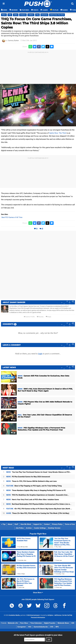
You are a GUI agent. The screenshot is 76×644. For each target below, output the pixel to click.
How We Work (26, 524)
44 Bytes (50, 615)
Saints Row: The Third (58, 133)
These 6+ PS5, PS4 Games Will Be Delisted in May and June (31, 481)
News (4, 15)
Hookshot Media (14, 615)
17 (13, 381)
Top (3, 524)
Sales (16, 15)
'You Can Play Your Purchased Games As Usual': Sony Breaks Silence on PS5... (39, 472)
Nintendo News (63, 623)
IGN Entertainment (33, 615)
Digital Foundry (50, 623)
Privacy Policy (57, 524)
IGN (73, 623)
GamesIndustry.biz (41, 627)
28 (13, 433)
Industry (23, 15)
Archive (29, 528)
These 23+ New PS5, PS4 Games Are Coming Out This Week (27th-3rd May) (38, 513)
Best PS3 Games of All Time (12, 217)
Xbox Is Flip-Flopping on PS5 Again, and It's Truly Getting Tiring (34, 486)
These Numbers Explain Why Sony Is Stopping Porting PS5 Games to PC (36, 490)
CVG (52, 627)
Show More (38, 593)
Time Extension (36, 623)
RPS (57, 627)
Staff (16, 524)
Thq (37, 15)
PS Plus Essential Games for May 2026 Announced (28, 477)
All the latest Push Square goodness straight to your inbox (38, 635)
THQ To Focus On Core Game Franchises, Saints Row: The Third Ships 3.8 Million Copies (36, 23)
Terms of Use (70, 524)
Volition (31, 15)
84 (13, 420)
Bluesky (40, 317)
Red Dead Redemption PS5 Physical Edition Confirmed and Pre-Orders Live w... (39, 504)
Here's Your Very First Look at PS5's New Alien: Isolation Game (33, 500)
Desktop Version (54, 528)
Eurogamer (22, 627)
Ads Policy (20, 528)
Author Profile (29, 317)
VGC (30, 627)
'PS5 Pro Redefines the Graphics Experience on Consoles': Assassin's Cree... (38, 495)
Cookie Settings (40, 528)
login (40, 354)
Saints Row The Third (57, 15)
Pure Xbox (24, 623)
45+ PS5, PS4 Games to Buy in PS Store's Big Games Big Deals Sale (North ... (39, 509)
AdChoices (58, 615)
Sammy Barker (13, 40)
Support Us (38, 524)
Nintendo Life (13, 623)
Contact (47, 524)
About (10, 524)
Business (44, 15)
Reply (48, 317)
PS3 (10, 15)
